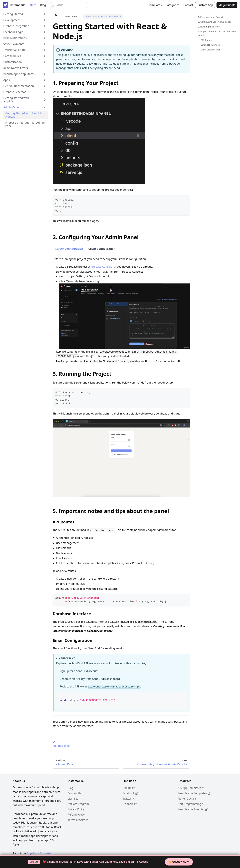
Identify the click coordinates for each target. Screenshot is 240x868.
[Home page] (56, 15)
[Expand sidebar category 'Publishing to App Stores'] (45, 74)
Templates (155, 5)
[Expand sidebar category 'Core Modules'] (45, 56)
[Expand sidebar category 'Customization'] (45, 62)
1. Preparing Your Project (210, 17)
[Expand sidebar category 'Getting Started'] (45, 14)
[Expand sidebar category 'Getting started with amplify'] (45, 100)
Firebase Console (101, 267)
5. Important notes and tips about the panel (217, 33)
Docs (33, 5)
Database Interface (210, 45)
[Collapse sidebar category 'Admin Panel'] (45, 107)
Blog (43, 5)
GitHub (129, 788)
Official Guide (108, 64)
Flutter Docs (187, 799)
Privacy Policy (76, 809)
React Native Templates (194, 793)
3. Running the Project (209, 27)
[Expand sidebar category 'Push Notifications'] (45, 38)
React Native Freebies (193, 809)
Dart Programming (191, 804)
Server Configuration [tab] (69, 249)
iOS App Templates (191, 788)
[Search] (69, 5)
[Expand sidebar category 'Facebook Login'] (45, 32)
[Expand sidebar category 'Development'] (45, 20)
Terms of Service (78, 820)
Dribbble (130, 804)
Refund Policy (76, 815)
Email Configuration (211, 50)
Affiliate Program (78, 804)
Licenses (73, 799)
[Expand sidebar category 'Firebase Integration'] (45, 26)
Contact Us (74, 793)
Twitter (129, 799)
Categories (172, 5)
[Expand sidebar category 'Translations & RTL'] (45, 50)
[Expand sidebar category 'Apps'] (45, 80)
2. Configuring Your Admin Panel (214, 22)
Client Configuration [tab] (102, 249)
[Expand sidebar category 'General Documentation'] (45, 86)
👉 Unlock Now (179, 862)
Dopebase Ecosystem (40, 853)
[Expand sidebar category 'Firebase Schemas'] (45, 92)
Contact (188, 5)
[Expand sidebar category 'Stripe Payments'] (45, 44)
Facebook (130, 793)
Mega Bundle (227, 5)
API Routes (206, 40)
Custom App (205, 5)
